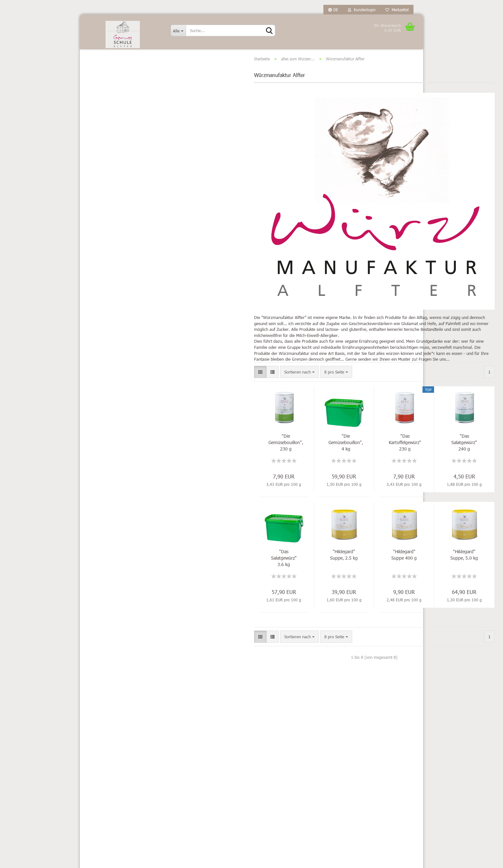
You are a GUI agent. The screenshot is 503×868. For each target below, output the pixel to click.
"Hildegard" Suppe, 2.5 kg (263, 565)
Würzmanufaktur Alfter (122, 122)
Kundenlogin (362, 10)
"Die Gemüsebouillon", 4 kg (265, 452)
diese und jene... (116, 93)
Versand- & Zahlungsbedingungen (116, 750)
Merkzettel (397, 10)
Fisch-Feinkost (109, 177)
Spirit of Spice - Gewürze (124, 112)
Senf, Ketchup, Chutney (117, 303)
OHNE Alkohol (109, 220)
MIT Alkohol (107, 206)
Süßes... (103, 318)
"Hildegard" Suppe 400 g (323, 565)
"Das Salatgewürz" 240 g (383, 452)
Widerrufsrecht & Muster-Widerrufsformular (108, 765)
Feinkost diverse (111, 163)
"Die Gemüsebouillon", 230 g (205, 452)
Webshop (230, 860)
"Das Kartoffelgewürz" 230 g (324, 452)
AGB (89, 781)
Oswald (103, 262)
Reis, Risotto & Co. (113, 289)
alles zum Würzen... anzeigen (122, 83)
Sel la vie (109, 103)
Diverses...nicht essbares (119, 135)
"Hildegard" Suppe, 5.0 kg (383, 565)
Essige (102, 149)
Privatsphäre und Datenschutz (112, 792)
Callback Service (99, 803)
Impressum (95, 728)
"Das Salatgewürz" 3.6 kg (203, 568)
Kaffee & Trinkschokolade (119, 192)
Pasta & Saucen (110, 275)
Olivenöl (103, 248)
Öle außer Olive (110, 234)
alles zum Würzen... (114, 71)
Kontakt (92, 739)
